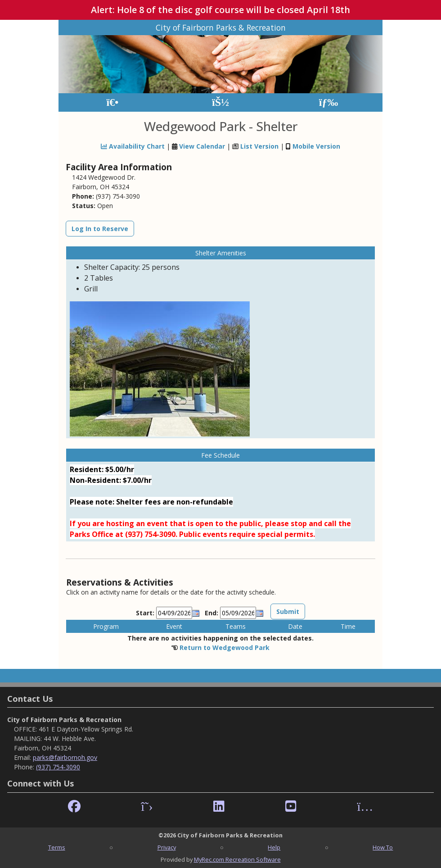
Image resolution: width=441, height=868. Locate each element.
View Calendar (202, 146)
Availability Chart (133, 146)
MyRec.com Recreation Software (237, 859)
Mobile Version (316, 146)
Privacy (167, 847)
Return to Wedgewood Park (225, 648)
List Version (259, 146)
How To (383, 847)
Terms (57, 847)
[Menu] (329, 102)
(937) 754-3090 (58, 767)
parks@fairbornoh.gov (65, 757)
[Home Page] (112, 102)
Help (274, 847)
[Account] (220, 102)
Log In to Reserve (100, 229)
